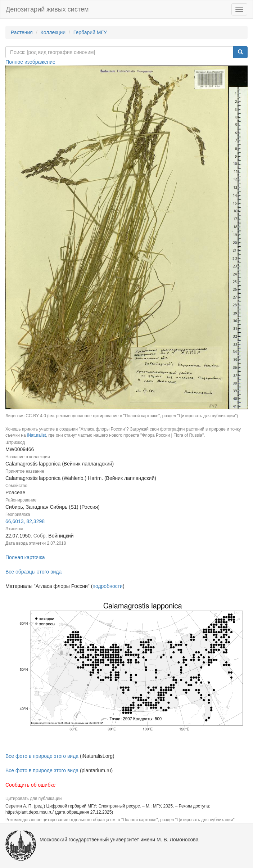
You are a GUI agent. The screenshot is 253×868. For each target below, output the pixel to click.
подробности (108, 586)
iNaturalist (37, 435)
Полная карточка (25, 557)
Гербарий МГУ (90, 32)
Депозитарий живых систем (47, 9)
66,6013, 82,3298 (25, 521)
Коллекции (53, 32)
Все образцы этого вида (33, 572)
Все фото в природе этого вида (42, 756)
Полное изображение (30, 62)
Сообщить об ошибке (30, 785)
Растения (22, 32)
